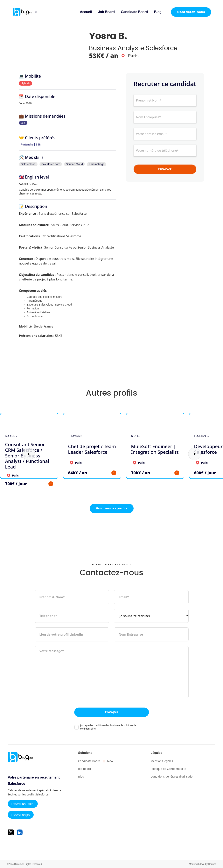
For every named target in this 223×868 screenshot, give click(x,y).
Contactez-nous (191, 12)
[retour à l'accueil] (22, 12)
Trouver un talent (23, 804)
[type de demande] (151, 616)
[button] (36, 12)
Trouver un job (21, 815)
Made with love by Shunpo (203, 864)
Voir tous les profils (112, 508)
